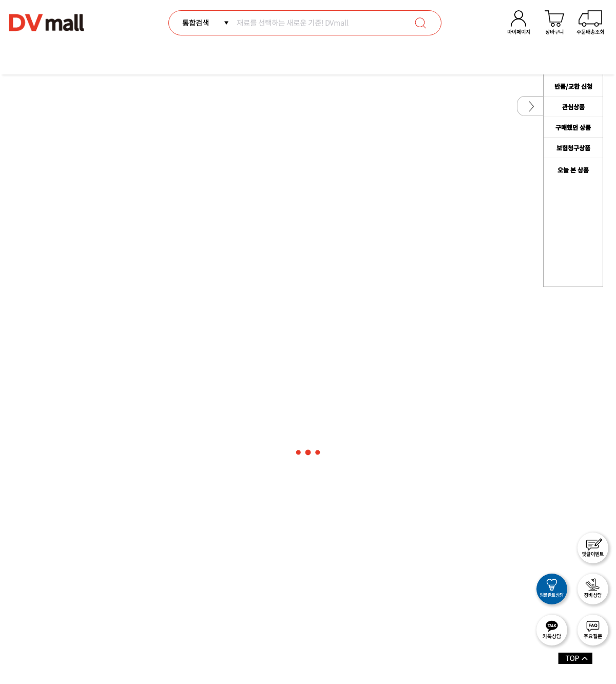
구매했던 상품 (573, 127)
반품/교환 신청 (573, 86)
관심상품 (573, 107)
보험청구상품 (573, 148)
